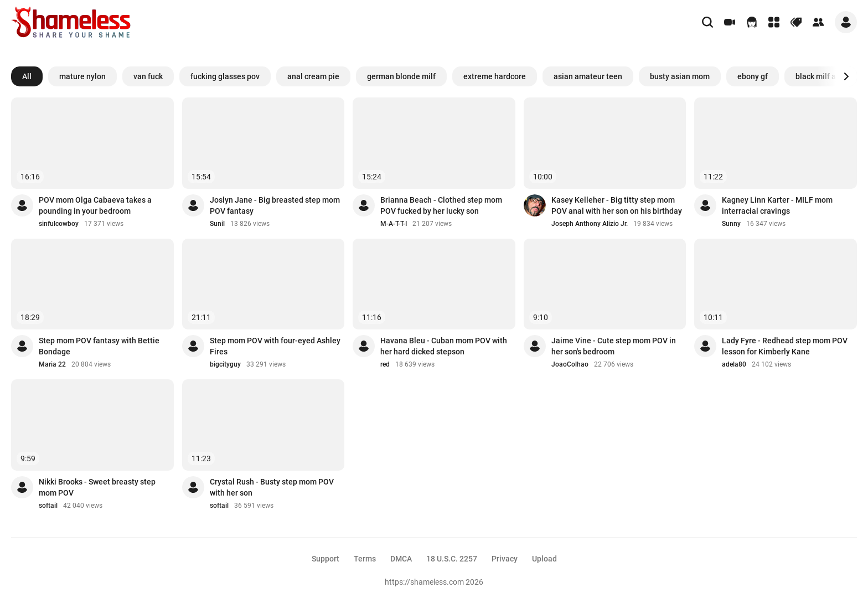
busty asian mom (680, 76)
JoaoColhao (570, 364)
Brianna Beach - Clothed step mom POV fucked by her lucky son (441, 205)
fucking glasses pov (225, 76)
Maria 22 (52, 364)
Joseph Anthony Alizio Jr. (590, 224)
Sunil (217, 224)
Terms (365, 559)
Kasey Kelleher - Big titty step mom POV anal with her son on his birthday (617, 205)
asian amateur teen (588, 76)
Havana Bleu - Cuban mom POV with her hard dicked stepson (444, 346)
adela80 (734, 364)
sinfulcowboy (59, 224)
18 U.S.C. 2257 (452, 559)
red (385, 364)
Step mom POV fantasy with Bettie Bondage (99, 346)
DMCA (401, 559)
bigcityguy (225, 364)
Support (325, 559)
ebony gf (753, 76)
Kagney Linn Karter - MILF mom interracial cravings (777, 205)
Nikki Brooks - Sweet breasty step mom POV (97, 487)
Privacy (505, 559)
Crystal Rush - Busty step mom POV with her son (272, 487)
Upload (544, 559)
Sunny (731, 224)
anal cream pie (313, 76)
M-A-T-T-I (394, 224)
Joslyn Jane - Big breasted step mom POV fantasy (275, 205)
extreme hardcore (495, 76)
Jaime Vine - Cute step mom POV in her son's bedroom (614, 346)
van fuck (148, 76)
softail (48, 506)
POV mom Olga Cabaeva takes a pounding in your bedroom (95, 205)
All (27, 76)
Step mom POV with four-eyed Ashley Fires (275, 346)
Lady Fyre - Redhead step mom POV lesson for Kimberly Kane (785, 346)
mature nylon (82, 76)
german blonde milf (401, 76)
